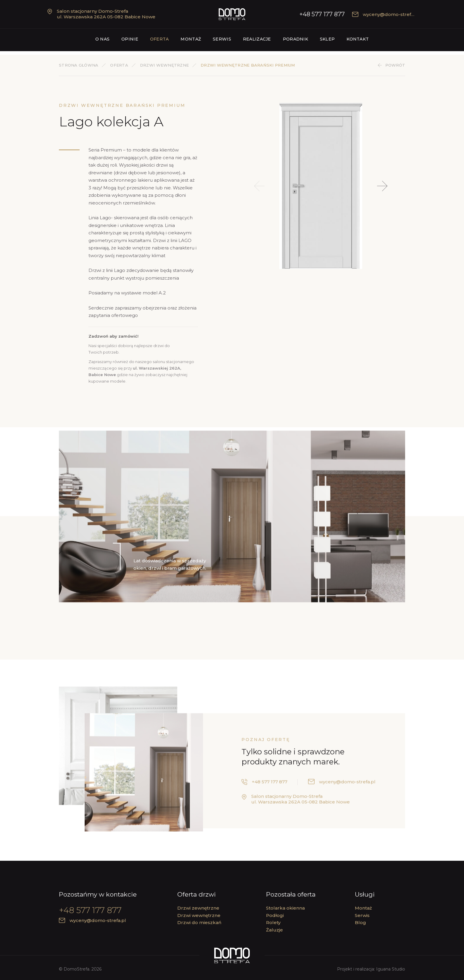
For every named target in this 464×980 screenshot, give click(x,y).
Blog (360, 922)
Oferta (159, 39)
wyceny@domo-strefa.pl (386, 14)
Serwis (222, 39)
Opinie (130, 39)
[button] (382, 186)
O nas (102, 39)
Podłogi (275, 915)
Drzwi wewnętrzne (164, 65)
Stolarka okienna (285, 908)
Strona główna (79, 65)
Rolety (273, 922)
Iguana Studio (391, 969)
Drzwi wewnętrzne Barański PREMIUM (248, 65)
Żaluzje (274, 930)
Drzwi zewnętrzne (198, 908)
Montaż (191, 39)
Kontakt (358, 39)
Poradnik (295, 39)
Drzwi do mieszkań (199, 922)
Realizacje (257, 39)
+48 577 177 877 (322, 14)
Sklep (327, 39)
